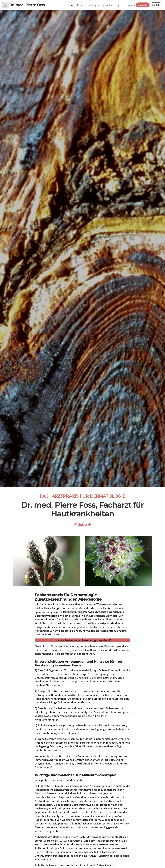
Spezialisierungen (112, 5)
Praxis (81, 5)
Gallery (131, 5)
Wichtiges (82, 524)
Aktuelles (143, 5)
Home (71, 5)
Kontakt (156, 5)
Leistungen (93, 5)
